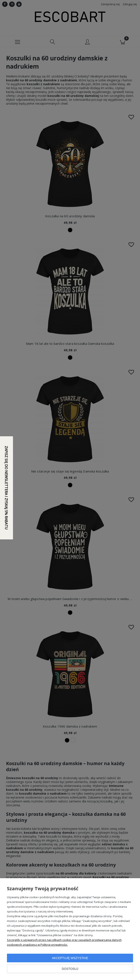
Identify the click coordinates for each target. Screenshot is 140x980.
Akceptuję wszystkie (70, 958)
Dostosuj (70, 969)
